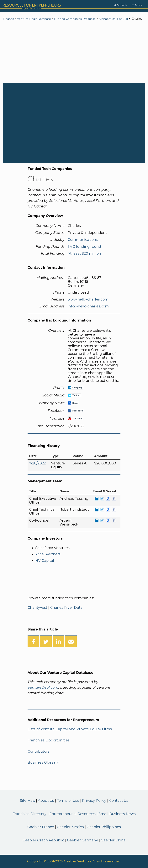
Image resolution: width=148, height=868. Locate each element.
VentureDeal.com (43, 688)
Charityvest (37, 608)
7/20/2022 (37, 463)
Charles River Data (66, 608)
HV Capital (45, 561)
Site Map (27, 801)
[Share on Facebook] (33, 641)
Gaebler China (113, 840)
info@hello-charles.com (88, 306)
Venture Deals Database (34, 19)
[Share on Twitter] (46, 641)
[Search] (120, 5)
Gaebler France (41, 827)
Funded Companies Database (75, 19)
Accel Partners (48, 554)
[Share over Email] (71, 641)
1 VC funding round (84, 247)
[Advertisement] (74, 52)
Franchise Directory (29, 814)
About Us (46, 801)
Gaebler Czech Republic (43, 840)
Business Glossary (43, 762)
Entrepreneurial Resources (72, 814)
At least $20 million (84, 254)
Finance (8, 19)
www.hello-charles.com (88, 299)
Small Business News (117, 814)
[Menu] (137, 5)
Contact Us (119, 801)
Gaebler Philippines (104, 827)
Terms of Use (68, 801)
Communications (83, 240)
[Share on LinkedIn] (58, 641)
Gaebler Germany (82, 840)
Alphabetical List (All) (113, 19)
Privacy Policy (94, 801)
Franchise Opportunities (49, 740)
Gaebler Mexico (70, 827)
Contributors (38, 751)
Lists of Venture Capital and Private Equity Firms (70, 729)
